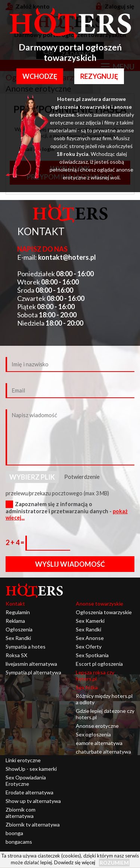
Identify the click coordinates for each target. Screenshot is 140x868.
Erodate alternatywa (29, 792)
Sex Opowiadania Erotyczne (26, 781)
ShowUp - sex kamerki (31, 769)
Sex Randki (18, 638)
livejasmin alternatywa (31, 664)
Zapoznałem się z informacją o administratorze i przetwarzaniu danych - (67, 511)
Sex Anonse (90, 638)
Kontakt (15, 604)
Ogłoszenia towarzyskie (104, 612)
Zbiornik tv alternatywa (33, 824)
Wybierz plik (32, 477)
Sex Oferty (89, 647)
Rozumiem (114, 863)
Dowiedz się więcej (75, 862)
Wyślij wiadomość (70, 564)
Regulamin (18, 612)
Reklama (15, 621)
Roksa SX (16, 655)
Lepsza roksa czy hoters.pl (95, 675)
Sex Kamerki (90, 621)
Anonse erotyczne (97, 726)
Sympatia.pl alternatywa (33, 672)
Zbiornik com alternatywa (21, 813)
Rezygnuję (99, 76)
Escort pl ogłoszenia (99, 664)
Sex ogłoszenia (93, 734)
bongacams (19, 842)
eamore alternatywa (99, 743)
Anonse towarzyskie (99, 604)
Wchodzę (40, 76)
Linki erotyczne (23, 760)
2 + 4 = (15, 542)
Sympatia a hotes (26, 647)
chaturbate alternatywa (103, 752)
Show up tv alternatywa (33, 801)
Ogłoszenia (19, 629)
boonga (14, 833)
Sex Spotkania (92, 655)
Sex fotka (87, 687)
